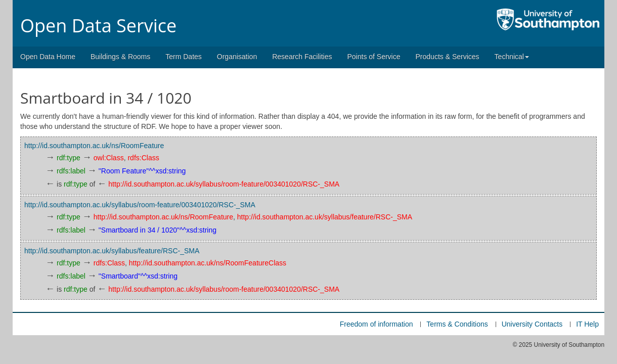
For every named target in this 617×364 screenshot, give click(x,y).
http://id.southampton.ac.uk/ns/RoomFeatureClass (208, 263)
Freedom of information (377, 324)
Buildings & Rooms (120, 57)
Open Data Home (48, 57)
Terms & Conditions (457, 324)
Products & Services (448, 57)
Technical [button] (512, 57)
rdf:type (69, 158)
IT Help (587, 324)
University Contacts (532, 324)
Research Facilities (302, 57)
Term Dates (184, 57)
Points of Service (373, 57)
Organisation (237, 57)
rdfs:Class (143, 158)
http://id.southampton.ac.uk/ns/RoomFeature (94, 146)
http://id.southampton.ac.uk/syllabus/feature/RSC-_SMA (325, 217)
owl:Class (109, 158)
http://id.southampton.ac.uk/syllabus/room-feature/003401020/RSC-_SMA (224, 184)
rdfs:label (71, 171)
